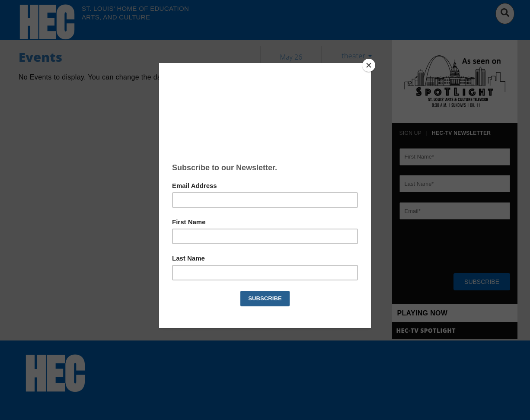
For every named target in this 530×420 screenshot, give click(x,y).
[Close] (369, 65)
